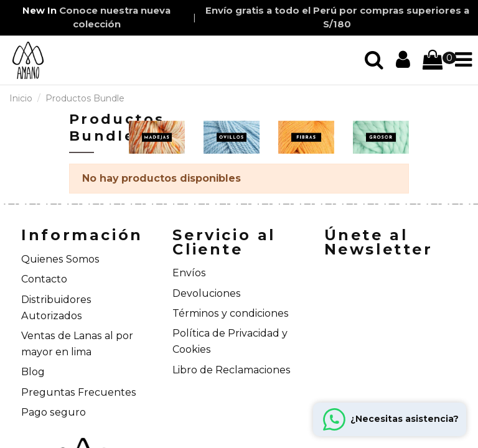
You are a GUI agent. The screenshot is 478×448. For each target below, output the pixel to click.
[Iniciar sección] (374, 60)
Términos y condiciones (231, 313)
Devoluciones (207, 293)
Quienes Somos (60, 259)
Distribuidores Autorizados (56, 308)
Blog (33, 372)
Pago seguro (54, 412)
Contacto (44, 279)
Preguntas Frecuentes (79, 392)
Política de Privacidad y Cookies (230, 341)
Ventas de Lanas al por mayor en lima (77, 344)
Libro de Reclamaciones (232, 370)
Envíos (189, 273)
